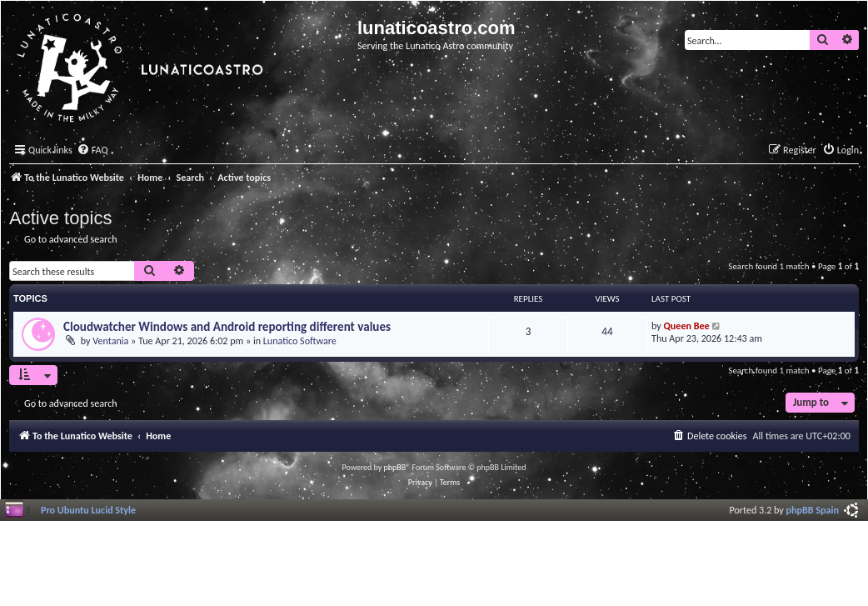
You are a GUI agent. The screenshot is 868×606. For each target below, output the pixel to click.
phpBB (395, 467)
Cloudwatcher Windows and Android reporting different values (227, 327)
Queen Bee (687, 326)
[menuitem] (92, 150)
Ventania (110, 341)
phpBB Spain (813, 510)
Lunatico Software (300, 341)
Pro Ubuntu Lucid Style (88, 510)
